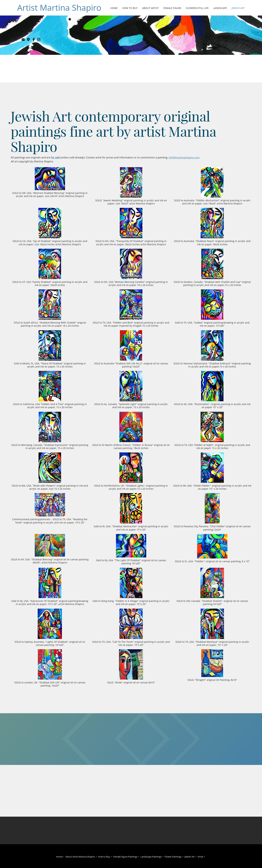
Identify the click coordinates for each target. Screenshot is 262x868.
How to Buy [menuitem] (104, 857)
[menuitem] (114, 8)
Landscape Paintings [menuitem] (151, 857)
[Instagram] (39, 40)
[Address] (28, 40)
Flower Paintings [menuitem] (173, 857)
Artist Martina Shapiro (59, 8)
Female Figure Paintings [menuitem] (125, 857)
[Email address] (23, 40)
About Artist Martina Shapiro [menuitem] (80, 857)
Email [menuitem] (200, 857)
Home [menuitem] (59, 857)
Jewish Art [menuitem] (190, 857)
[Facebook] (34, 40)
